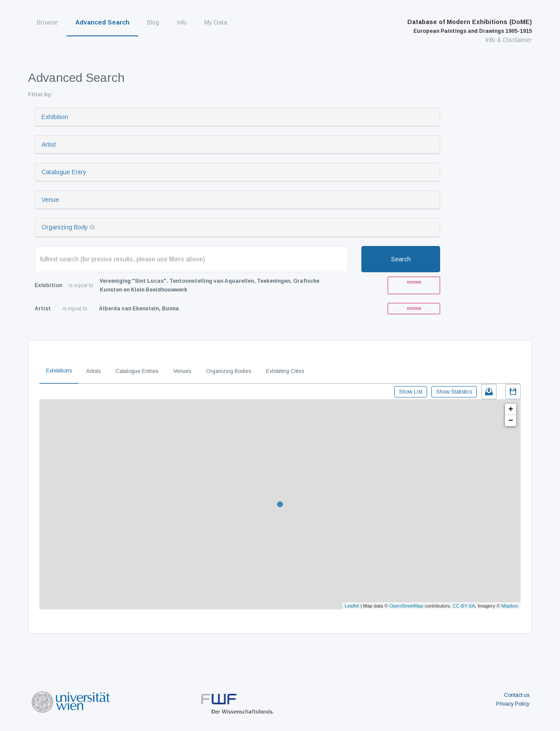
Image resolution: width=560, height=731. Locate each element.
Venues (182, 371)
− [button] (511, 421)
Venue (50, 200)
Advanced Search (102, 22)
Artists (93, 371)
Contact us (517, 695)
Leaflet (352, 606)
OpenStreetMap (406, 606)
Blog (153, 22)
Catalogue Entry (64, 172)
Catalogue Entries (137, 371)
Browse (47, 22)
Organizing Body (65, 227)
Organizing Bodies (229, 371)
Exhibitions (59, 371)
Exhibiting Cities (285, 371)
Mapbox (510, 606)
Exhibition (55, 117)
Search (401, 259)
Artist (49, 144)
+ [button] (511, 409)
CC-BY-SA (464, 606)
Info (182, 22)
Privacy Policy (513, 704)
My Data (216, 22)
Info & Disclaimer (509, 40)
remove (414, 282)
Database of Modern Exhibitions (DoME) (470, 26)
